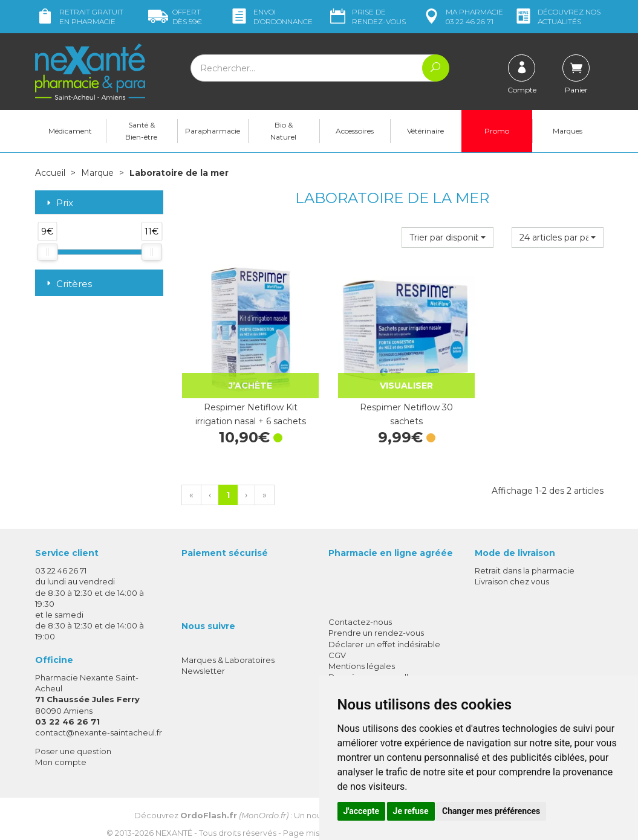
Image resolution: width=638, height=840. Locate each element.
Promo (497, 131)
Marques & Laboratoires (228, 650)
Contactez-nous (360, 612)
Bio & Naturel (283, 131)
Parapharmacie (213, 131)
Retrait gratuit (79, 17)
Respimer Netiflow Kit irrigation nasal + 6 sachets (246, 404)
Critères (68, 283)
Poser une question (73, 741)
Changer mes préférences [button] (491, 811)
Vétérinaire (425, 131)
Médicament (70, 131)
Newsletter (203, 661)
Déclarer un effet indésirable (384, 634)
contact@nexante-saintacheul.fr (99, 722)
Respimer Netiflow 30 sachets (392, 404)
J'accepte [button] (362, 811)
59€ (175, 17)
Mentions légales (362, 656)
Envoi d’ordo (271, 17)
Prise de (367, 17)
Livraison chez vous (512, 572)
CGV (337, 645)
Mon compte (61, 752)
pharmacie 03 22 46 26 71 (462, 17)
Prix (59, 203)
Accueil (50, 173)
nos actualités (557, 17)
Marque (97, 173)
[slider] (47, 251)
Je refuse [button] (411, 811)
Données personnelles (373, 667)
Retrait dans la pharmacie (525, 560)
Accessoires (355, 131)
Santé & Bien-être (141, 131)
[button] (448, 237)
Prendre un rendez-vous (376, 623)
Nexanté (174, 822)
